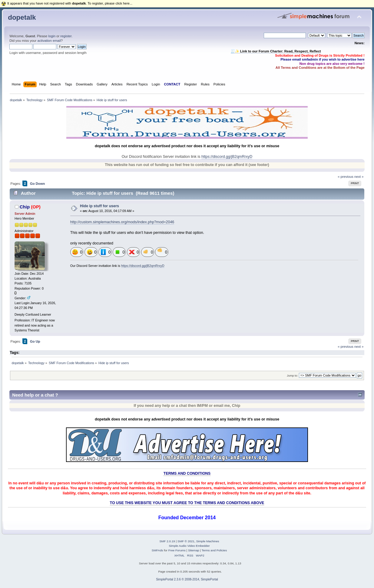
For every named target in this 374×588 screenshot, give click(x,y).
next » (359, 177)
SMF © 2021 (186, 541)
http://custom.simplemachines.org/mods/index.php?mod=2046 (122, 222)
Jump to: (292, 375)
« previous (346, 177)
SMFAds (157, 550)
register (66, 36)
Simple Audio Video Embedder (189, 546)
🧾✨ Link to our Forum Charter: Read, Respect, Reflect (276, 51)
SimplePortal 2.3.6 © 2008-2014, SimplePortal (187, 579)
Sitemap (194, 550)
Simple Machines (208, 541)
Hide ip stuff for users (99, 206)
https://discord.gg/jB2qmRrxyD (227, 157)
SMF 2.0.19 (167, 541)
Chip (25, 207)
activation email (49, 41)
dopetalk (22, 17)
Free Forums (177, 550)
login (52, 36)
